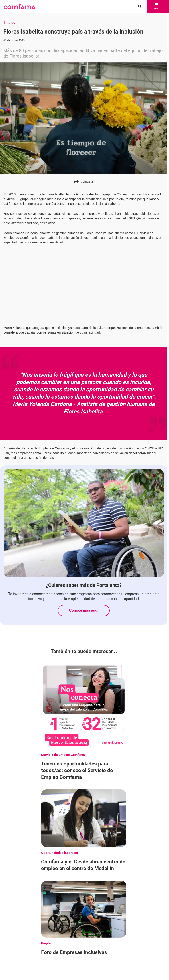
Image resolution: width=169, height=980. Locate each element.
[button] (19, 7)
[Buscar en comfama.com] (139, 7)
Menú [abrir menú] (156, 7)
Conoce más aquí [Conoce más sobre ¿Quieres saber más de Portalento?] (84, 610)
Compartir (84, 182)
